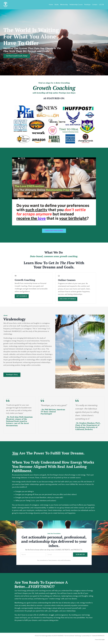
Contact (95, 5)
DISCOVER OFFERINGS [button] (68, 299)
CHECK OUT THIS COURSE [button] (54, 231)
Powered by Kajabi (100, 640)
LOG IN (101, 5)
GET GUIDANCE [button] (22, 296)
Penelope (87, 5)
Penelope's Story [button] (12, 375)
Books (57, 5)
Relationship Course (76, 5)
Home (51, 5)
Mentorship (64, 5)
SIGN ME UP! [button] (80, 554)
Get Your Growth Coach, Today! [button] (17, 56)
